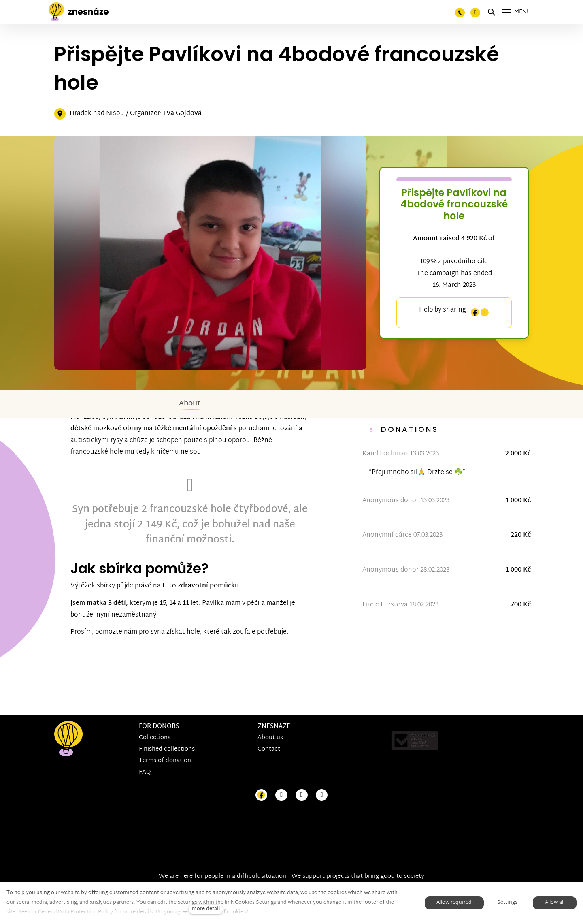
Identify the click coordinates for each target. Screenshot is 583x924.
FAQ (145, 772)
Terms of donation (165, 761)
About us (270, 738)
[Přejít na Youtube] (302, 795)
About (190, 404)
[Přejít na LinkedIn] (322, 795)
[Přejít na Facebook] (262, 795)
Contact (269, 749)
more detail (206, 909)
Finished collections (167, 749)
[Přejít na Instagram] (281, 795)
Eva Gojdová (182, 114)
